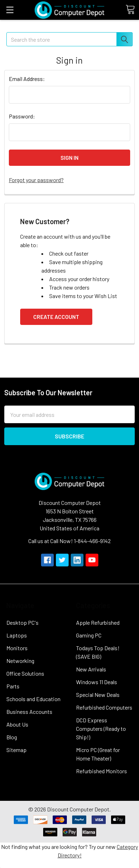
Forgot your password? (36, 180)
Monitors (17, 648)
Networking (20, 661)
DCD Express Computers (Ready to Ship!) (101, 729)
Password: (22, 116)
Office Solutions (25, 673)
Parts (13, 686)
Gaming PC (89, 635)
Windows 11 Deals (97, 682)
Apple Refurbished (98, 622)
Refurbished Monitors (102, 771)
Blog (12, 737)
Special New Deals (98, 695)
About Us (17, 724)
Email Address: (27, 79)
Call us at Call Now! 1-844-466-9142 (69, 541)
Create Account (56, 317)
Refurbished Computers (104, 707)
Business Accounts (29, 712)
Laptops (17, 635)
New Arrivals (91, 669)
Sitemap (16, 750)
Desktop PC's (22, 622)
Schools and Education (33, 699)
